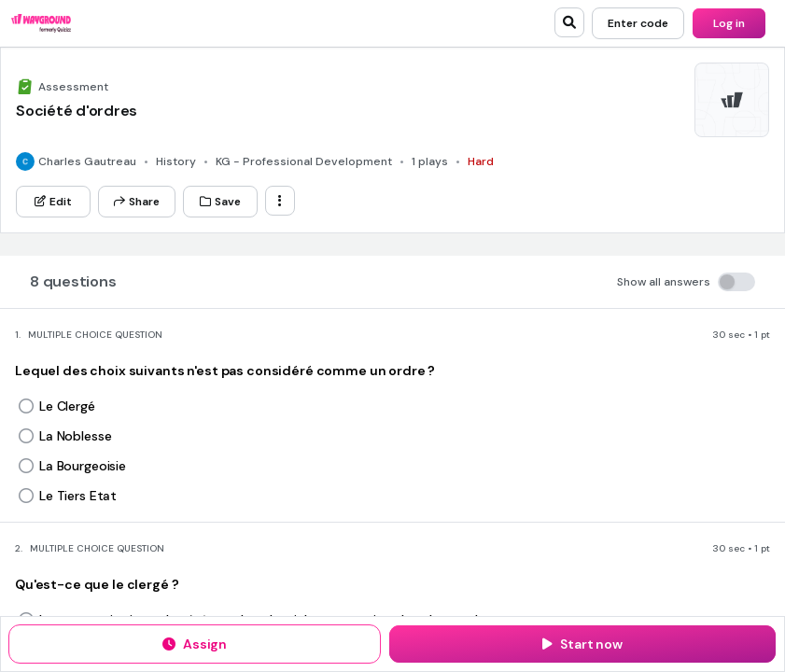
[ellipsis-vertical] (280, 201)
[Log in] (729, 23)
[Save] (220, 202)
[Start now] (582, 644)
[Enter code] (638, 23)
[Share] (137, 202)
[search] (569, 22)
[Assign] (195, 644)
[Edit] (53, 202)
